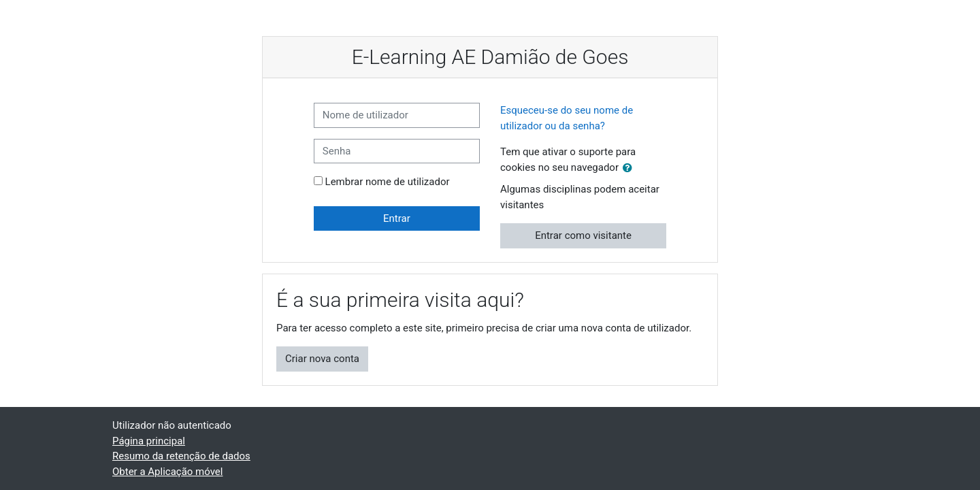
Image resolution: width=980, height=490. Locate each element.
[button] (630, 168)
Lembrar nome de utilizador (388, 182)
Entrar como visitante (583, 235)
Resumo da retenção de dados (181, 456)
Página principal (149, 441)
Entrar (397, 218)
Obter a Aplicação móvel (167, 472)
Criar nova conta (322, 359)
